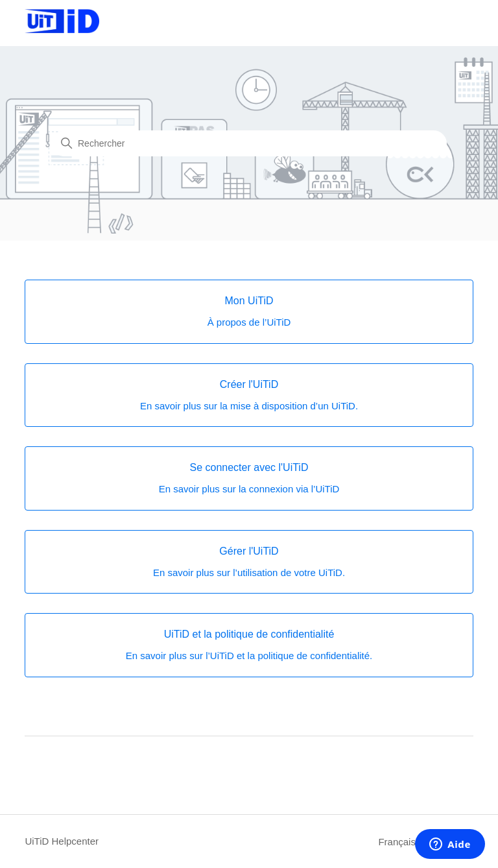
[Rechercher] (249, 143)
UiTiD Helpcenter (62, 841)
